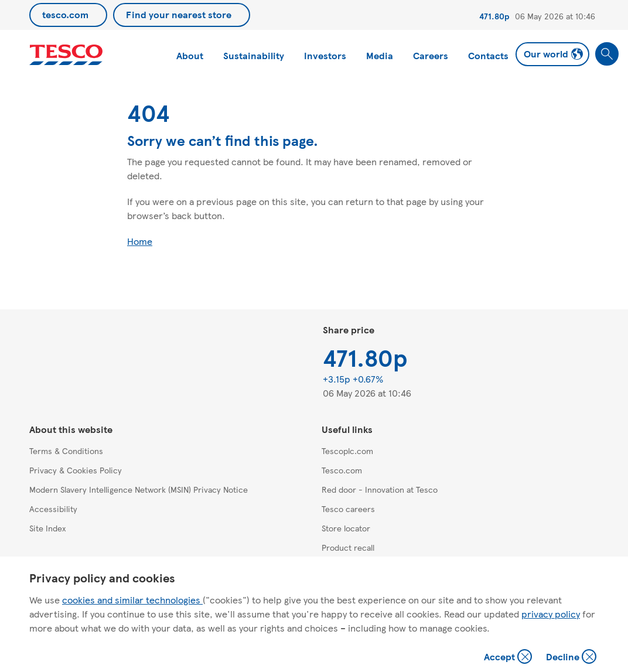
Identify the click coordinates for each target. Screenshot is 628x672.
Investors (325, 55)
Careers (431, 55)
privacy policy (551, 614)
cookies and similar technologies (132, 600)
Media (380, 55)
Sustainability (254, 55)
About (190, 55)
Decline (572, 658)
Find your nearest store (179, 14)
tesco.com (65, 14)
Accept (509, 658)
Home (140, 241)
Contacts (488, 55)
